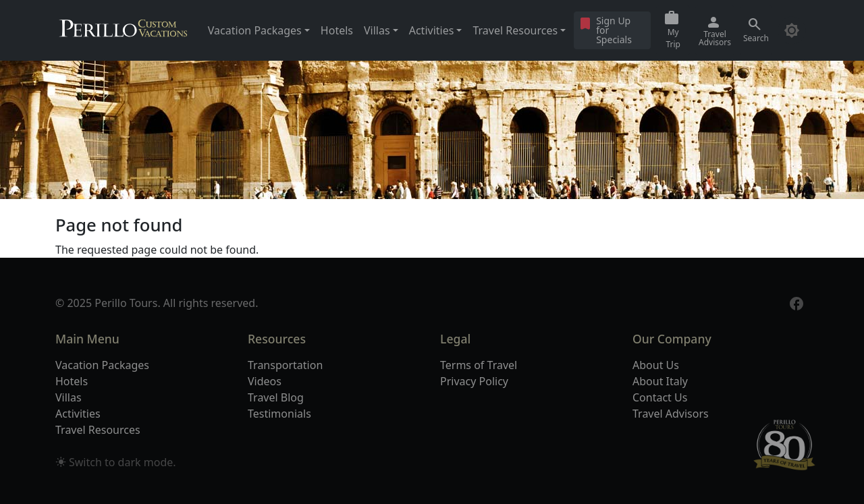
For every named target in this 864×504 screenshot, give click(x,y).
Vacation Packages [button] (255, 30)
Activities (78, 414)
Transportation (285, 365)
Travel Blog (276, 397)
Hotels (337, 30)
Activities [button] (432, 30)
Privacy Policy (474, 381)
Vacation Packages (102, 365)
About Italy (660, 381)
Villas (69, 397)
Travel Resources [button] (515, 30)
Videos (265, 381)
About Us (656, 365)
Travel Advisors (671, 414)
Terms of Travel (479, 365)
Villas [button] (377, 30)
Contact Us (660, 397)
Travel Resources (98, 430)
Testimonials (279, 414)
